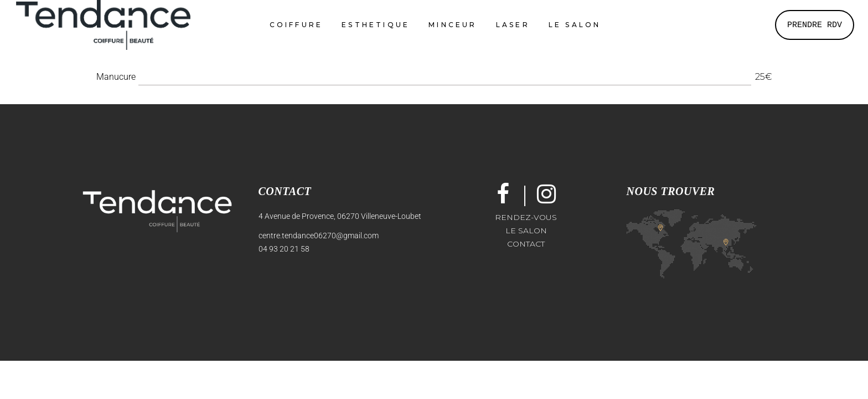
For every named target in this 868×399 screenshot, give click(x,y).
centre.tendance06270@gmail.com (319, 236)
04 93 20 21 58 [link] (284, 249)
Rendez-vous (526, 217)
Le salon (526, 231)
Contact (526, 244)
